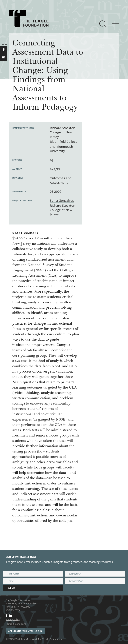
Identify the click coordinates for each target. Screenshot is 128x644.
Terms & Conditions (16, 624)
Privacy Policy (13, 619)
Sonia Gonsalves (62, 200)
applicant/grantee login (25, 631)
